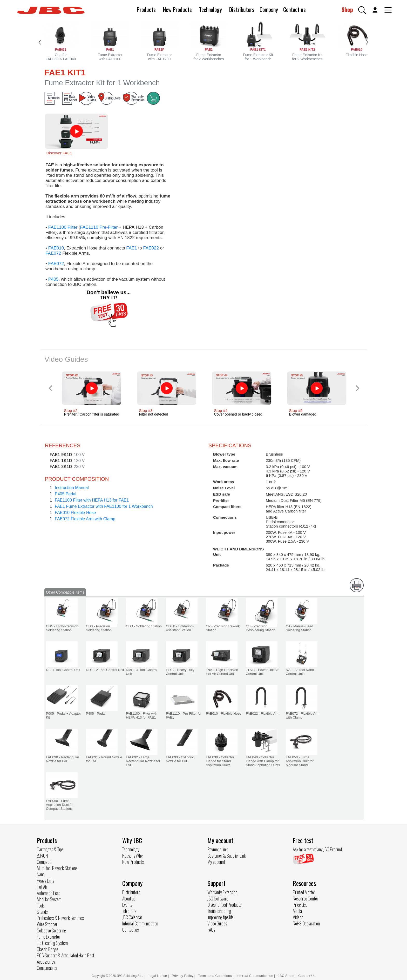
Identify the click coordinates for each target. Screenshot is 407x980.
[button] (362, 10)
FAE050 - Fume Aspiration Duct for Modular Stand (300, 761)
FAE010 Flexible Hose (75, 513)
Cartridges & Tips (50, 849)
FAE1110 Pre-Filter (99, 227)
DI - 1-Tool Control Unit (63, 670)
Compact (44, 862)
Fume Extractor (49, 937)
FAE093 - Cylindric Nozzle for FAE (180, 759)
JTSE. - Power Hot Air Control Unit (262, 672)
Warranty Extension (222, 892)
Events (127, 905)
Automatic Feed (49, 893)
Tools (41, 905)
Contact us (294, 9)
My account (216, 862)
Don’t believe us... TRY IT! (108, 295)
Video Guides (217, 923)
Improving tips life (221, 917)
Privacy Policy (183, 976)
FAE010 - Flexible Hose (224, 713)
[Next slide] (357, 388)
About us (129, 898)
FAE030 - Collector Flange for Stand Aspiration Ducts (220, 761)
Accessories (46, 962)
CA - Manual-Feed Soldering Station (300, 628)
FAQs (211, 930)
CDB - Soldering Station (144, 626)
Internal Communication (140, 923)
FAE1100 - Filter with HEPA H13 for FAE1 (142, 715)
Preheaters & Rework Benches (60, 918)
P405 (53, 279)
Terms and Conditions (215, 976)
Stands (42, 912)
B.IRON (42, 856)
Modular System (49, 899)
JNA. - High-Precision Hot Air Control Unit (222, 672)
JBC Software (218, 898)
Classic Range (48, 949)
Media (297, 911)
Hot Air (42, 887)
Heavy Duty (46, 880)
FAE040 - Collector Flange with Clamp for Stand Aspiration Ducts (263, 761)
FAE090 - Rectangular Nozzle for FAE (63, 759)
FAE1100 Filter (63, 227)
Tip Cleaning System (52, 943)
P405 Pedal (66, 494)
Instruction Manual (72, 488)
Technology (211, 9)
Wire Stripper (47, 924)
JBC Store (286, 976)
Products (146, 9)
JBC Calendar (132, 917)
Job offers (129, 911)
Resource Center (306, 898)
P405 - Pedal (96, 713)
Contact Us (307, 976)
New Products (177, 9)
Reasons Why (133, 856)
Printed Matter (304, 892)
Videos (298, 917)
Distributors (242, 9)
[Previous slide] (51, 388)
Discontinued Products (224, 905)
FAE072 (53, 253)
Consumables (47, 968)
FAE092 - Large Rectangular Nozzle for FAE (143, 761)
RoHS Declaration (306, 923)
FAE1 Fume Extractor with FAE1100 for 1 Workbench (104, 506)
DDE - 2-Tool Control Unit (105, 670)
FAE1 (132, 248)
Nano (41, 874)
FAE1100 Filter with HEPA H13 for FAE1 (92, 500)
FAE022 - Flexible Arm (263, 713)
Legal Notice (158, 976)
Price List (300, 905)
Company (269, 9)
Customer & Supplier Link (227, 856)
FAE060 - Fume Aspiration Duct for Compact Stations (60, 805)
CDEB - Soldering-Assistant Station (180, 628)
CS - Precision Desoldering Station (260, 628)
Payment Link (218, 849)
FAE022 (151, 248)
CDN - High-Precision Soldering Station (62, 628)
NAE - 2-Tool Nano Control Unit (300, 672)
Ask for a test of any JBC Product (317, 849)
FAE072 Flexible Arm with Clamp (85, 519)
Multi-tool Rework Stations (57, 868)
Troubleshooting (219, 911)
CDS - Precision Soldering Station (99, 628)
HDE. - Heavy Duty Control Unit (180, 672)
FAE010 (56, 248)
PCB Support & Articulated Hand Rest (66, 955)
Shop (347, 9)
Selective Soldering (52, 930)
